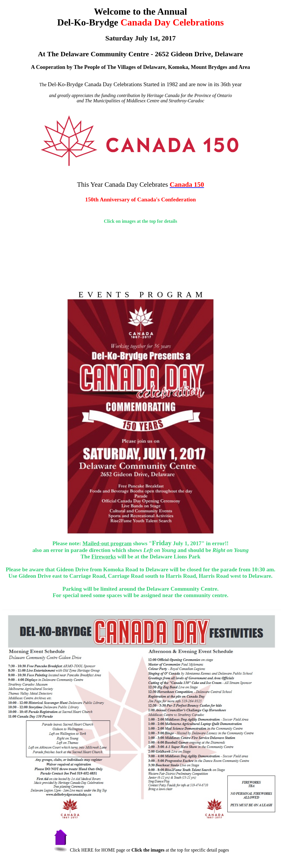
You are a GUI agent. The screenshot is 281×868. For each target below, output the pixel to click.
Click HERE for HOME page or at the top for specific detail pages (140, 850)
